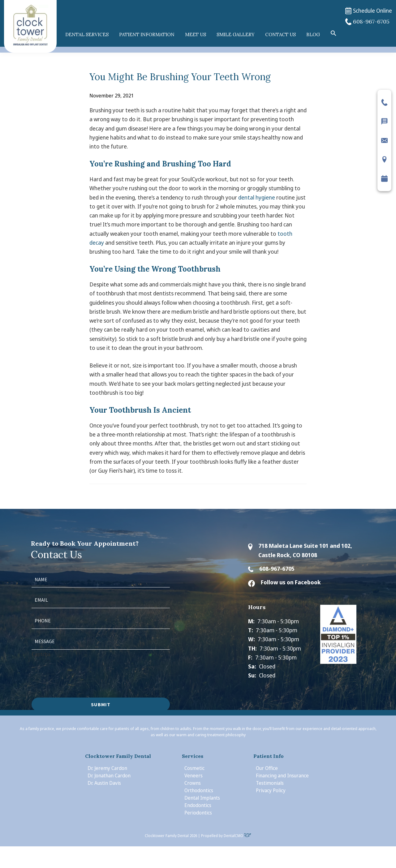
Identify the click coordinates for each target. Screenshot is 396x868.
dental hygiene (257, 197)
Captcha (41, 654)
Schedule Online (369, 11)
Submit (101, 704)
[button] (334, 33)
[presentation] (79, 671)
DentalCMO (237, 836)
